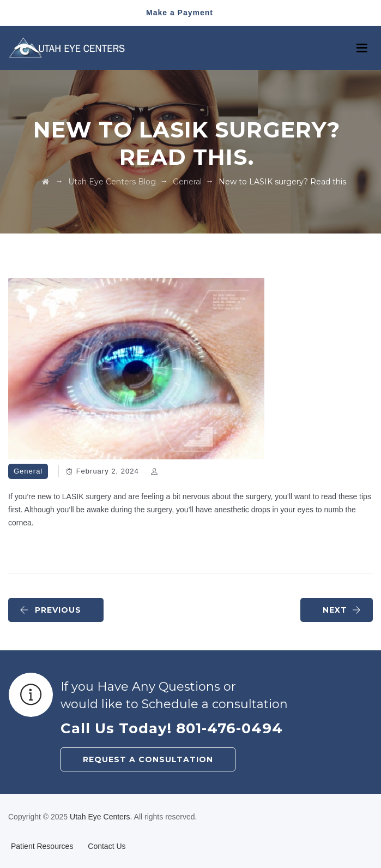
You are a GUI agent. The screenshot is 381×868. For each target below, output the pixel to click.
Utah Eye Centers (100, 817)
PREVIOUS (50, 610)
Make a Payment (180, 13)
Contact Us (107, 846)
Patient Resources (42, 846)
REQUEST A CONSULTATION (148, 759)
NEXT (342, 610)
